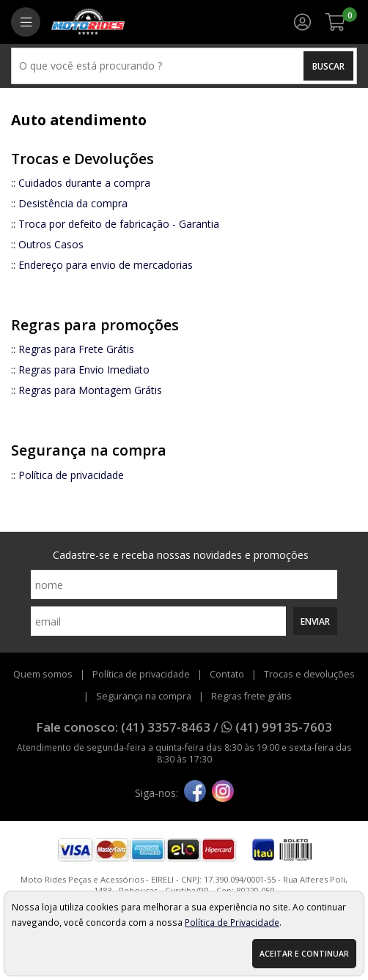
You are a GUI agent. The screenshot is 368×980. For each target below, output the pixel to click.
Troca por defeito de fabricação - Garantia (119, 224)
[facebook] (195, 792)
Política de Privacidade (232, 922)
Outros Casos (51, 244)
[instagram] (223, 792)
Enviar (315, 621)
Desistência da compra (73, 203)
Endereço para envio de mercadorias (106, 265)
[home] (88, 22)
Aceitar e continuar (304, 954)
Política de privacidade (71, 475)
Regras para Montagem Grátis (90, 390)
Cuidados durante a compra (84, 183)
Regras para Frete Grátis (76, 349)
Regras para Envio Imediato (84, 370)
